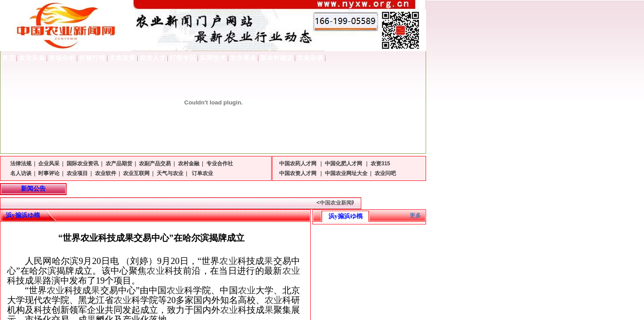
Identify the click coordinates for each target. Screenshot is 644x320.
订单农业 (202, 173)
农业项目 (77, 173)
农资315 (380, 164)
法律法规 (21, 164)
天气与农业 (170, 173)
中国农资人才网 (298, 173)
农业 (228, 261)
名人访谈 (21, 173)
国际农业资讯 (83, 164)
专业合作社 (220, 164)
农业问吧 (385, 173)
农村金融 (189, 164)
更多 (415, 215)
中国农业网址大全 (346, 173)
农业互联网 (136, 173)
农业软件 (106, 173)
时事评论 (49, 173)
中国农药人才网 (298, 164)
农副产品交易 (155, 164)
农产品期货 (119, 164)
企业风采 (49, 164)
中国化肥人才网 (344, 164)
